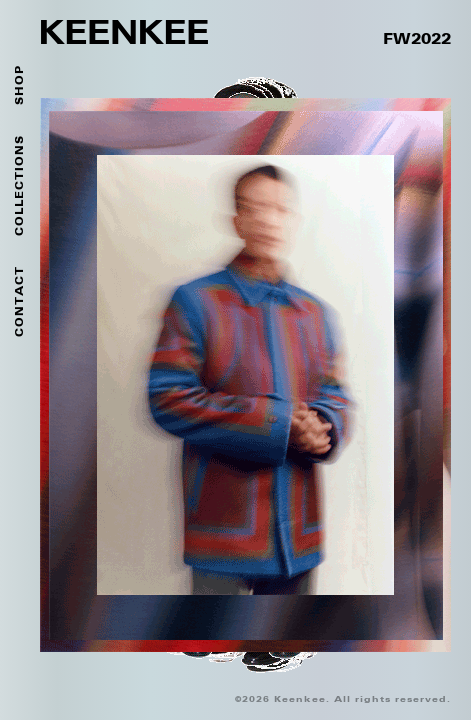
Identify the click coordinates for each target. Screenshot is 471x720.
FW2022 (417, 40)
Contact (20, 301)
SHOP (20, 85)
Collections (20, 185)
